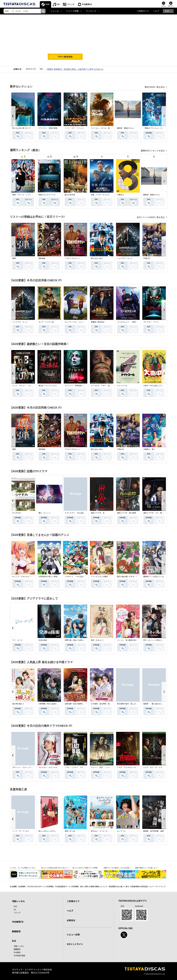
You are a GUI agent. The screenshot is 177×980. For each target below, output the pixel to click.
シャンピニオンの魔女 (99, 577)
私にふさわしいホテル (47, 831)
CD (58, 4)
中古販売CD (87, 4)
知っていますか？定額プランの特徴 (85, 868)
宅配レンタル (19, 946)
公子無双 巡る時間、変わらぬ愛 (104, 704)
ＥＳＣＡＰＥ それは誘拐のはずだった (80, 513)
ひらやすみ (17, 513)
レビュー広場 (73, 934)
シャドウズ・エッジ (125, 258)
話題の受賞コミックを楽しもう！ (147, 868)
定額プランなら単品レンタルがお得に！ (118, 868)
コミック (71, 4)
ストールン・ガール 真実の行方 (104, 128)
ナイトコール (122, 386)
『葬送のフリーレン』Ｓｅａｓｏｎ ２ (159, 128)
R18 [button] (167, 11)
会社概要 (13, 886)
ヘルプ (156, 11)
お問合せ (71, 920)
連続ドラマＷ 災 (98, 513)
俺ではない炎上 (97, 258)
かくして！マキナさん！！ (23, 577)
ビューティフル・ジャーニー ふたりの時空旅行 (83, 322)
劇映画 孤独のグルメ (126, 128)
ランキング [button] (91, 11)
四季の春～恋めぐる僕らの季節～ (77, 640)
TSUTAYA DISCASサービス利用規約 (40, 886)
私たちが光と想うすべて (22, 128)
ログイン (171, 6)
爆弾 (14, 258)
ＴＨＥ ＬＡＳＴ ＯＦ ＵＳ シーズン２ (82, 767)
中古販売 (17, 952)
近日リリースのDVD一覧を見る (151, 217)
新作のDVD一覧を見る (155, 87)
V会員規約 (22, 886)
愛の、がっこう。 (45, 513)
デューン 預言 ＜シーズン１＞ (104, 767)
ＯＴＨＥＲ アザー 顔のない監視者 (105, 386)
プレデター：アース (151, 322)
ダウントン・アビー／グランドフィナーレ (28, 767)
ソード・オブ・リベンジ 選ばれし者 (79, 128)
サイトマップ (160, 886)
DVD (48, 4)
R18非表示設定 (19, 955)
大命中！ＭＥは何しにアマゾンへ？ (157, 386)
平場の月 (147, 258)
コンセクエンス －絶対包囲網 (129, 322)
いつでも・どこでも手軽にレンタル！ (23, 868)
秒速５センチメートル (47, 195)
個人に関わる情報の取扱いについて (94, 886)
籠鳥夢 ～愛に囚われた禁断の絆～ (157, 704)
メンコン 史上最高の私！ (127, 640)
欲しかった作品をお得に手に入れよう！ (55, 868)
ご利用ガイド (143, 11)
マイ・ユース (17, 640)
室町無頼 (42, 258)
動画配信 (16, 931)
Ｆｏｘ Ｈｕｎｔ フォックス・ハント (28, 386)
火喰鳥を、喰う (149, 449)
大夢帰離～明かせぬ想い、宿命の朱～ (53, 704)
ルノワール (121, 831)
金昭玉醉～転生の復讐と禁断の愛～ (78, 704)
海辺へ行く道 (70, 831)
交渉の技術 (43, 640)
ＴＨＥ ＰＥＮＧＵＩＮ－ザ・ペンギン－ (133, 767)
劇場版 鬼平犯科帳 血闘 (153, 831)
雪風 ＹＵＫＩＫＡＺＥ (100, 195)
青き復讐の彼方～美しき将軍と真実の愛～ (133, 704)
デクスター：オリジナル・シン (50, 767)
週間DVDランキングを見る (153, 151)
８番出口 (121, 195)
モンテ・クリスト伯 (46, 322)
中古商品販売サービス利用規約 (67, 886)
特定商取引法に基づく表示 (119, 886)
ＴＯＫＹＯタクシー (72, 258)
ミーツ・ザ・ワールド (21, 831)
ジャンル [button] (55, 11)
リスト (164, 6)
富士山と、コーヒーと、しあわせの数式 (106, 831)
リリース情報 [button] (72, 11)
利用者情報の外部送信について (142, 886)
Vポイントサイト (75, 944)
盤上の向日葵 (70, 195)
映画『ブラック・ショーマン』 (24, 195)
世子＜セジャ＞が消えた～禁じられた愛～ (159, 640)
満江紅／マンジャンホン (48, 386)
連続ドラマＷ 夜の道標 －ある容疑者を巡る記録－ (137, 513)
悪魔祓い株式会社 (98, 322)
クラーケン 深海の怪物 (48, 128)
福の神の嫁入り (18, 704)
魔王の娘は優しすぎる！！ (127, 577)
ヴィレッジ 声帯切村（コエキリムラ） (80, 386)
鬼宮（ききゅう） (98, 640)
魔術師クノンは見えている (153, 577)
